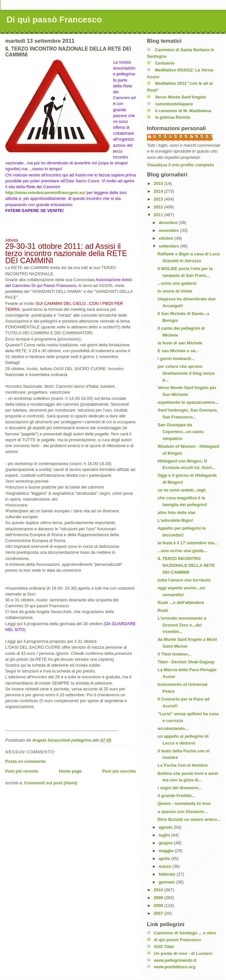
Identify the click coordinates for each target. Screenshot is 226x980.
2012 (159, 207)
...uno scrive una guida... (182, 551)
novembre (169, 230)
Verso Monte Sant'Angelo (181, 97)
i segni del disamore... (180, 788)
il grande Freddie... (176, 796)
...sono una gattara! (177, 283)
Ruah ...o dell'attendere (181, 603)
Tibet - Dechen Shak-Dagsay (186, 662)
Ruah (163, 610)
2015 (159, 183)
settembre (169, 246)
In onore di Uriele (175, 291)
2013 (159, 199)
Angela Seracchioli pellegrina (183, 137)
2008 (159, 905)
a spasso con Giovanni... (182, 812)
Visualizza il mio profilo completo (180, 165)
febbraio (168, 874)
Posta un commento (25, 761)
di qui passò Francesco (178, 940)
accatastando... (173, 728)
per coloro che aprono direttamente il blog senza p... (186, 373)
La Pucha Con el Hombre (183, 765)
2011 (159, 215)
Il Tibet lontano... (174, 654)
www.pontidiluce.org (175, 967)
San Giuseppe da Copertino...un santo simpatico (180, 432)
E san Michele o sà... (178, 351)
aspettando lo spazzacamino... (188, 402)
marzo (166, 866)
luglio (165, 835)
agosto (166, 827)
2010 (159, 890)
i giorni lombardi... (176, 359)
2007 (159, 913)
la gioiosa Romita (173, 117)
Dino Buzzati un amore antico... (189, 819)
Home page (70, 771)
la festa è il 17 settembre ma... (187, 543)
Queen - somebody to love (184, 803)
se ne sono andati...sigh (181, 490)
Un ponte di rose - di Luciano (183, 953)
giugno (166, 843)
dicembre (169, 223)
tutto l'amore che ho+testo (184, 580)
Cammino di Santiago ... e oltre (185, 933)
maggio (167, 851)
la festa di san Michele (180, 343)
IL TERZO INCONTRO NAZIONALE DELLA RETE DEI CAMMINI (186, 565)
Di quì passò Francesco (54, 20)
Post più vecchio (119, 771)
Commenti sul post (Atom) (51, 783)
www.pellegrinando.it (175, 960)
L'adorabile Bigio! (175, 520)
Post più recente (22, 771)
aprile (165, 859)
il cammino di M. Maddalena (183, 111)
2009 (159, 898)
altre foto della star (176, 513)
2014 (159, 191)
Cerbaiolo (165, 63)
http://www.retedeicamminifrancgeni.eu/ (45, 193)
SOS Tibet (164, 947)
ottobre (167, 238)
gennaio (167, 882)
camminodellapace (174, 104)
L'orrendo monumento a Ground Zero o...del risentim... (182, 625)
